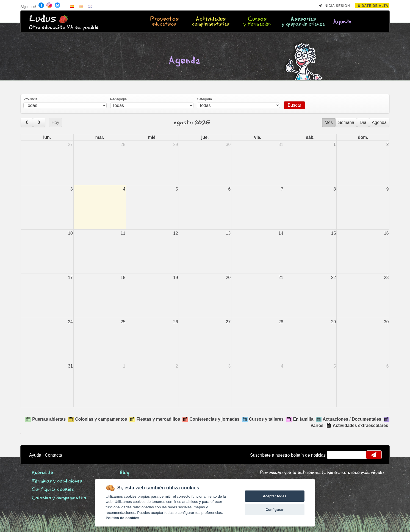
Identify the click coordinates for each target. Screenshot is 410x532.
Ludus (43, 19)
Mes (329, 122)
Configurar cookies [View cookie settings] (53, 490)
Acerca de (42, 473)
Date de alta (373, 6)
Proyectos (164, 22)
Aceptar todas (274, 496)
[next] (39, 122)
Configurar (274, 510)
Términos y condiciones (57, 481)
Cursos (257, 22)
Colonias (59, 498)
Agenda (342, 22)
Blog (125, 473)
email (335, 455)
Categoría (204, 99)
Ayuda (35, 455)
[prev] (27, 122)
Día (363, 122)
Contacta (53, 455)
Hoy (56, 122)
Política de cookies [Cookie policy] (122, 518)
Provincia (31, 99)
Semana (346, 122)
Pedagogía (119, 99)
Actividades (210, 22)
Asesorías (303, 22)
